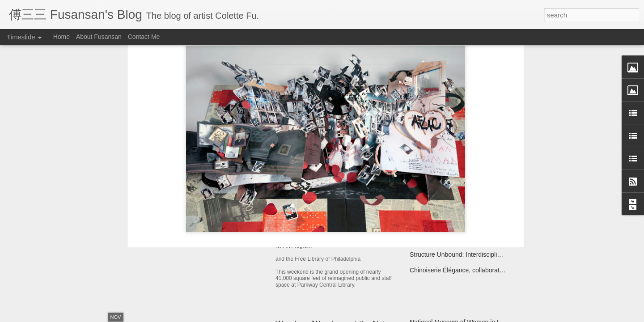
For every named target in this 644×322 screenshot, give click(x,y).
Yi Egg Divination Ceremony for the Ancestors (473, 192)
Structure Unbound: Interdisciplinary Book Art (472, 254)
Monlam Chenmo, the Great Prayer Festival (470, 239)
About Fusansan (99, 37)
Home (61, 37)
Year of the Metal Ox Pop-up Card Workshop (234, 208)
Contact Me (144, 37)
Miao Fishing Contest (439, 223)
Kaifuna (420, 208)
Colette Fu (361, 115)
